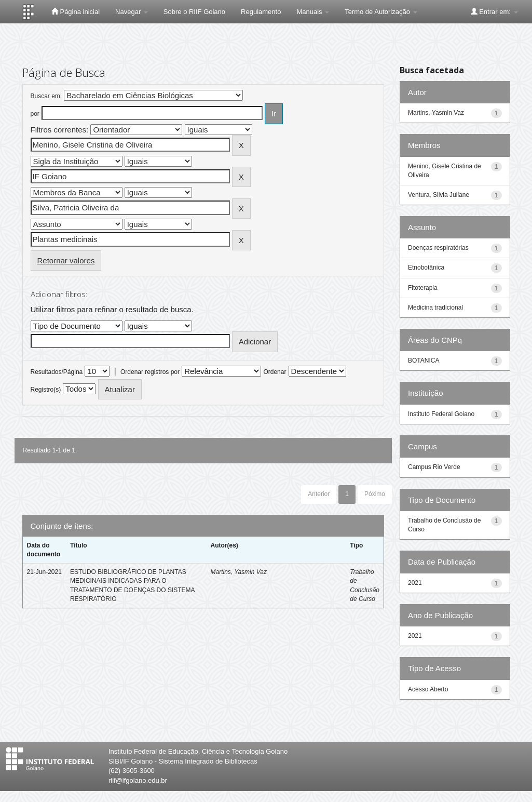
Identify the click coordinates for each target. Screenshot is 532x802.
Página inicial (76, 11)
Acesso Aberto (428, 689)
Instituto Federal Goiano (441, 414)
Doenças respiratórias (438, 248)
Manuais (313, 12)
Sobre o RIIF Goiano (194, 12)
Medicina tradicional (435, 308)
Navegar (132, 12)
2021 (415, 583)
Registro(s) (46, 390)
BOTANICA (424, 360)
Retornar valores (66, 260)
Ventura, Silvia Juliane (439, 195)
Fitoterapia (423, 288)
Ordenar (275, 372)
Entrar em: (494, 11)
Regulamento (261, 12)
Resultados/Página (57, 372)
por (35, 114)
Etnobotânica (426, 268)
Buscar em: (46, 96)
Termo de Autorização (381, 12)
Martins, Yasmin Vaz (238, 572)
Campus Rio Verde (434, 467)
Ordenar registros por (150, 372)
